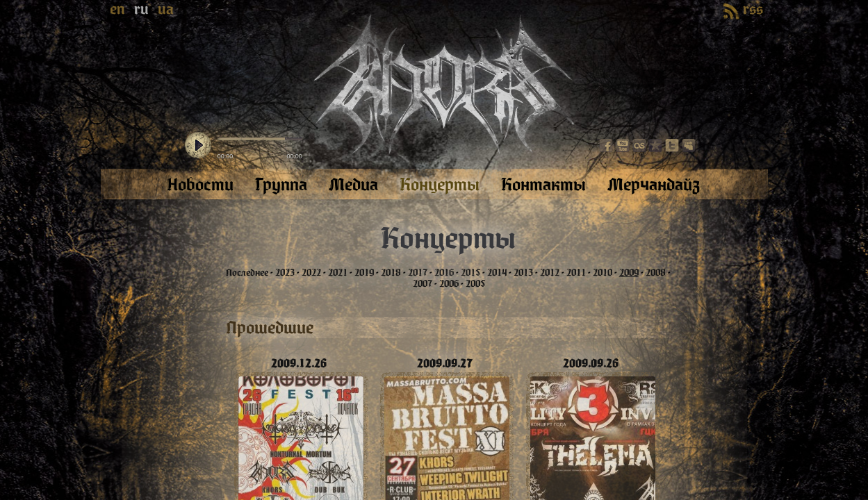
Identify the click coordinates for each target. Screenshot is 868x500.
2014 (497, 273)
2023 (285, 273)
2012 (550, 273)
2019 (364, 273)
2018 (391, 273)
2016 (444, 273)
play (198, 146)
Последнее (247, 273)
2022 (311, 273)
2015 (470, 273)
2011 (576, 273)
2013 (523, 273)
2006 (449, 284)
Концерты (448, 239)
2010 (603, 273)
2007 (423, 284)
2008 (656, 273)
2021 (338, 273)
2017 (418, 273)
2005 (475, 284)
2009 (629, 273)
